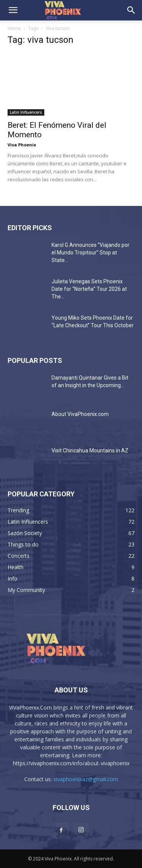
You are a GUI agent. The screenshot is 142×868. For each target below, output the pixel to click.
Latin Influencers (26, 112)
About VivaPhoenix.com (80, 414)
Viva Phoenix (22, 145)
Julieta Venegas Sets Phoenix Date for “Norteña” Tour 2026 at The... (89, 289)
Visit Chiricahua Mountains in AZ (90, 450)
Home (14, 28)
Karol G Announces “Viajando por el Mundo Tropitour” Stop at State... (91, 253)
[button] (13, 10)
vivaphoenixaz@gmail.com (86, 779)
